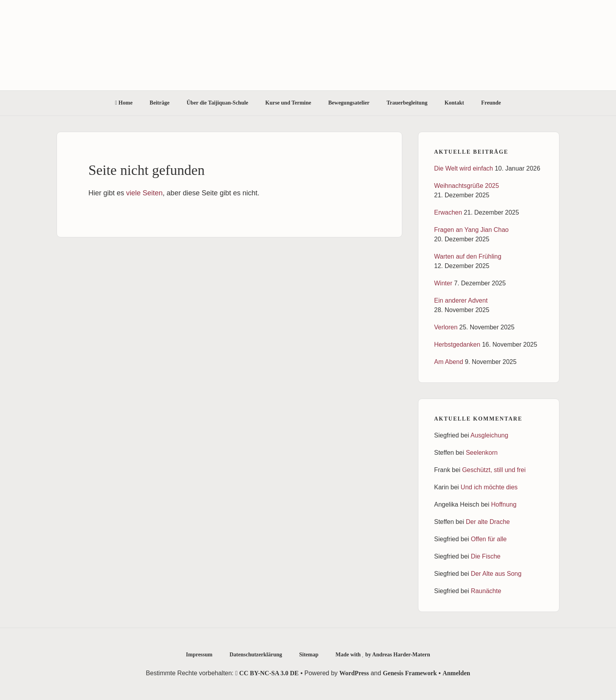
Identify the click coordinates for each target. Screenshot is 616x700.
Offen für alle (489, 539)
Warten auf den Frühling (468, 256)
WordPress (354, 673)
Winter (443, 283)
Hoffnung (504, 504)
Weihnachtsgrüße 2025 (467, 186)
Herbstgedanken (457, 344)
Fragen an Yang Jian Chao (471, 230)
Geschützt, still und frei (494, 470)
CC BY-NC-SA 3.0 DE (267, 673)
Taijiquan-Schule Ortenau (308, 45)
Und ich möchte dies (489, 487)
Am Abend (449, 362)
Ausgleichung (489, 435)
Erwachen (448, 212)
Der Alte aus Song (496, 574)
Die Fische (486, 556)
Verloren (446, 327)
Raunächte (486, 591)
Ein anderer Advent (461, 300)
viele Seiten (144, 193)
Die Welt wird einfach (464, 168)
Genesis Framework (410, 673)
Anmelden (456, 673)
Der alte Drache (488, 522)
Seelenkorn (482, 453)
